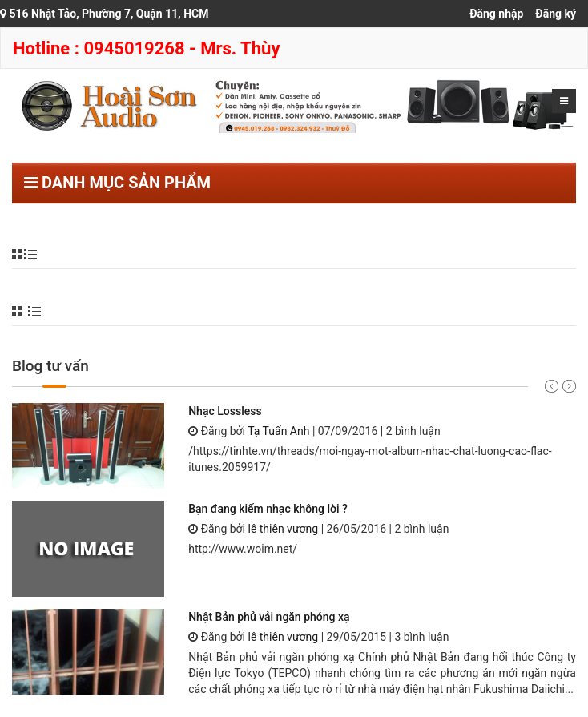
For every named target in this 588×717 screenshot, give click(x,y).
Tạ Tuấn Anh (278, 431)
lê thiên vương (283, 529)
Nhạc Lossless (225, 411)
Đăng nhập (496, 14)
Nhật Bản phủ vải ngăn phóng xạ (269, 617)
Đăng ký (556, 14)
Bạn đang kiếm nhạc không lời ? (268, 509)
